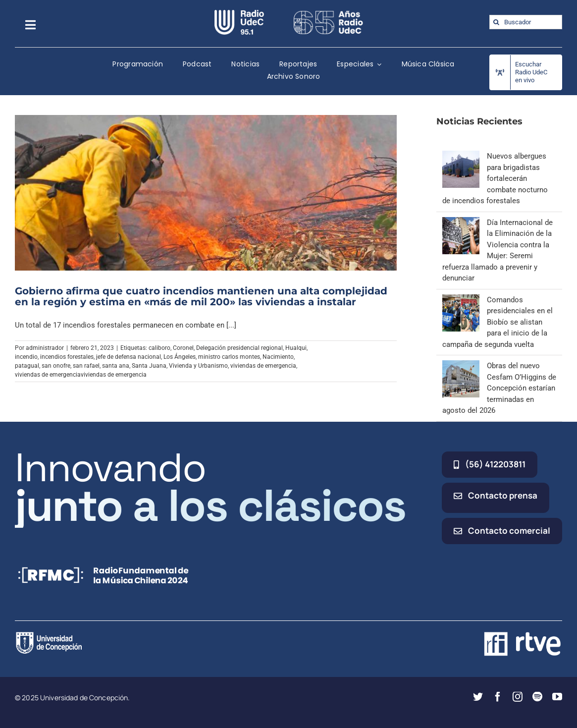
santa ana (116, 366)
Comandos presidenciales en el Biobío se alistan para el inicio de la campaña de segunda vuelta (498, 322)
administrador (45, 348)
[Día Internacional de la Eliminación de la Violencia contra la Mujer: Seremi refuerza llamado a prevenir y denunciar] (461, 223)
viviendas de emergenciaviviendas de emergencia (81, 375)
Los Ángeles (180, 357)
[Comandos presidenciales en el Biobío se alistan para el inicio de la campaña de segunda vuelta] (461, 300)
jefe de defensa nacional (129, 357)
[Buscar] (497, 22)
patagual (27, 366)
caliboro (159, 348)
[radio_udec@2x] (239, 13)
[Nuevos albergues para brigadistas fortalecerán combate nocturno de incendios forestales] (461, 156)
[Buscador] (526, 22)
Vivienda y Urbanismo (198, 366)
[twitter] (478, 697)
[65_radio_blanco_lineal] (328, 13)
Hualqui (296, 348)
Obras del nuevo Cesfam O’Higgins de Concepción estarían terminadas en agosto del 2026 (499, 388)
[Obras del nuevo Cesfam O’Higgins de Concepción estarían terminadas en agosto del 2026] (461, 366)
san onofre (56, 366)
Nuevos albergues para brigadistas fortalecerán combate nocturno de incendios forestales (495, 178)
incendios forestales (67, 357)
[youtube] (557, 697)
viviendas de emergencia (263, 366)
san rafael (86, 366)
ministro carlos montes (229, 357)
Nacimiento (278, 357)
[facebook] (498, 697)
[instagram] (518, 697)
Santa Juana (149, 366)
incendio (26, 357)
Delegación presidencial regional (239, 348)
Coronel (183, 348)
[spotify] (537, 697)
